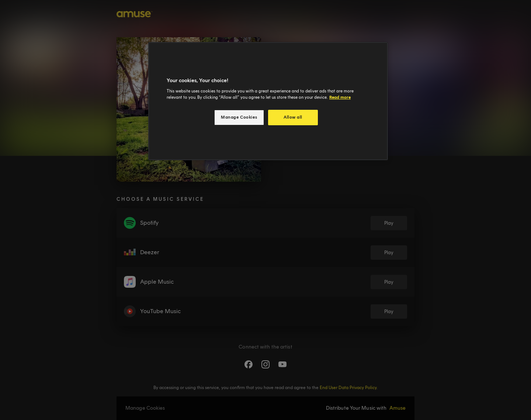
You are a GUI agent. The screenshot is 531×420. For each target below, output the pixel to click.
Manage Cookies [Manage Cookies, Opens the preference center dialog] (239, 117)
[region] (268, 101)
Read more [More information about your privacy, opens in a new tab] (340, 97)
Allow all (293, 117)
